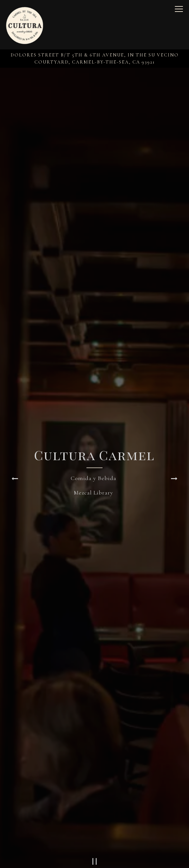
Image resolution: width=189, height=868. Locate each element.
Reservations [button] (94, 859)
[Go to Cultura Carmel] (94, 59)
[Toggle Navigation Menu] (179, 9)
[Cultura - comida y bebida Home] (25, 25)
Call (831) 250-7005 (94, 840)
